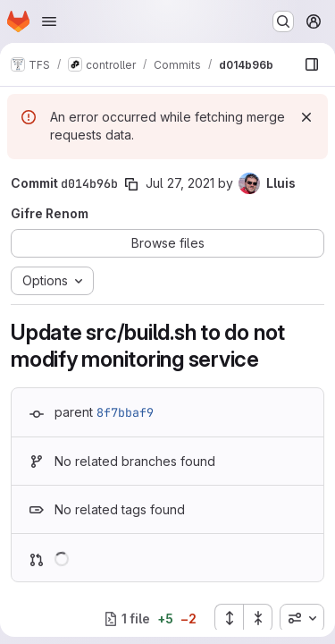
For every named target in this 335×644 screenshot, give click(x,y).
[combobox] (302, 618)
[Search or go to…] (283, 21)
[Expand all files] (229, 618)
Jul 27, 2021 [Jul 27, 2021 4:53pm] (180, 183)
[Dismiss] (306, 117)
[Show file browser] (312, 64)
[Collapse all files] (258, 618)
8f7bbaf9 (125, 412)
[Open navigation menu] (49, 21)
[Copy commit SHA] (131, 184)
